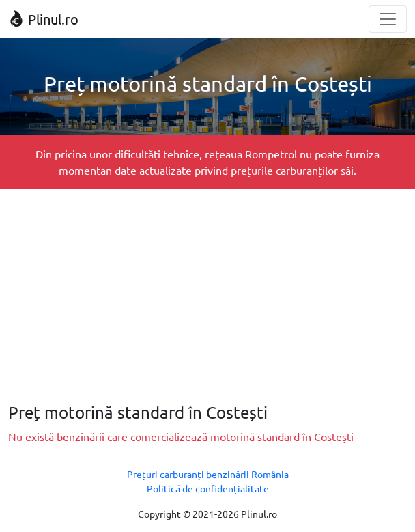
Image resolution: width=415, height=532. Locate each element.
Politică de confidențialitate (208, 488)
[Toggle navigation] (388, 19)
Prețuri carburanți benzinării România (208, 474)
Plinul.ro (43, 19)
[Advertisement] (207, 296)
